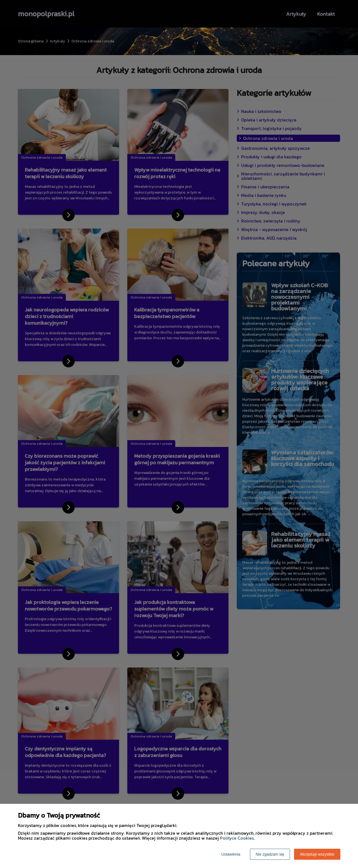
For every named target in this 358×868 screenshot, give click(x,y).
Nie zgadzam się (270, 854)
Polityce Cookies (237, 838)
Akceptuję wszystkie (317, 854)
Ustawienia (231, 854)
